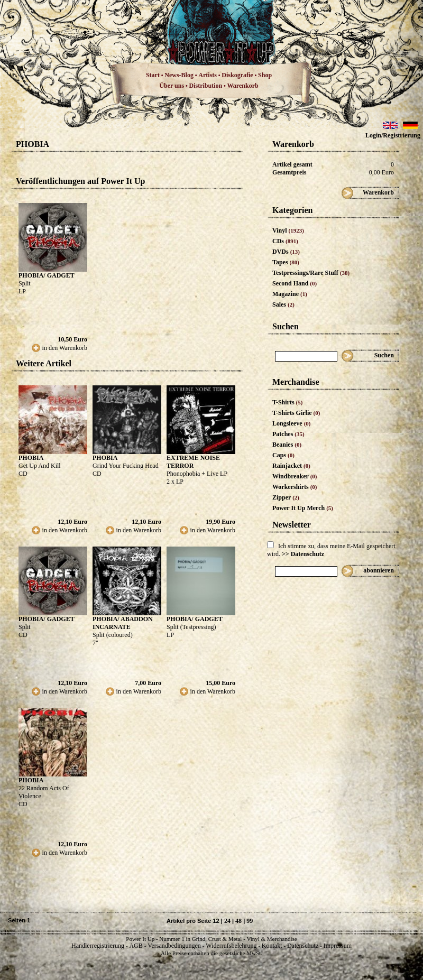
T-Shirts (287, 402)
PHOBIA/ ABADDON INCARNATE (123, 623)
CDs (285, 241)
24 (227, 921)
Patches (288, 434)
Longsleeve (292, 423)
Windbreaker (295, 476)
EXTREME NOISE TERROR (193, 462)
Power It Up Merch (303, 508)
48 (238, 921)
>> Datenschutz (303, 554)
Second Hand (295, 283)
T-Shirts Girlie (296, 413)
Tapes (286, 262)
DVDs (286, 252)
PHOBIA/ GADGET (47, 275)
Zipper (286, 497)
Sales (283, 304)
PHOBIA (31, 458)
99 (250, 921)
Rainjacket (291, 466)
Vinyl (288, 230)
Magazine (290, 294)
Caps (283, 455)
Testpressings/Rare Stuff (311, 273)
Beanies (287, 445)
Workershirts (295, 487)
